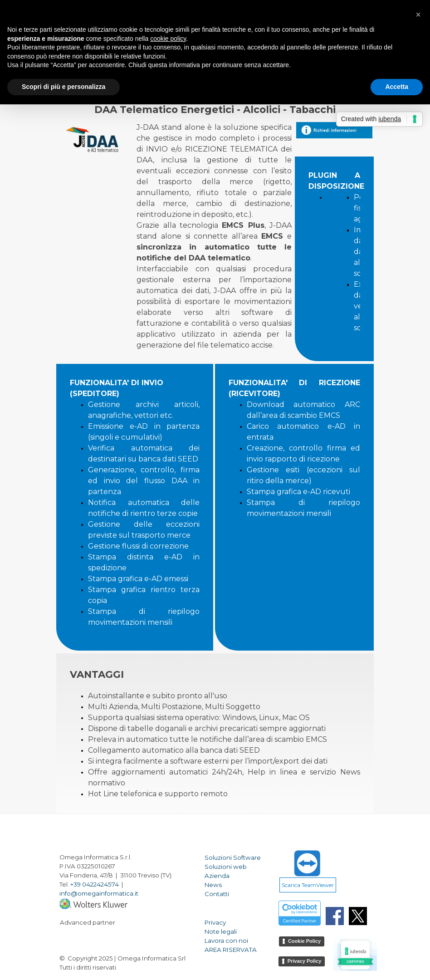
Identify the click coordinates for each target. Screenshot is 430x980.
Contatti (217, 894)
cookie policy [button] (168, 39)
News (213, 885)
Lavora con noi (226, 941)
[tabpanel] (214, 241)
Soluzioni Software (233, 857)
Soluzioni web (226, 867)
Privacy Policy (305, 961)
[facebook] (335, 916)
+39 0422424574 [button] (95, 884)
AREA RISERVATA (231, 950)
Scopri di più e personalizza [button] (64, 87)
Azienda (217, 876)
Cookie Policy (304, 941)
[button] (418, 15)
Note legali (221, 931)
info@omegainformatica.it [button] (99, 893)
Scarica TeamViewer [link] (308, 885)
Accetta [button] (397, 87)
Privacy (215, 922)
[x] (358, 916)
